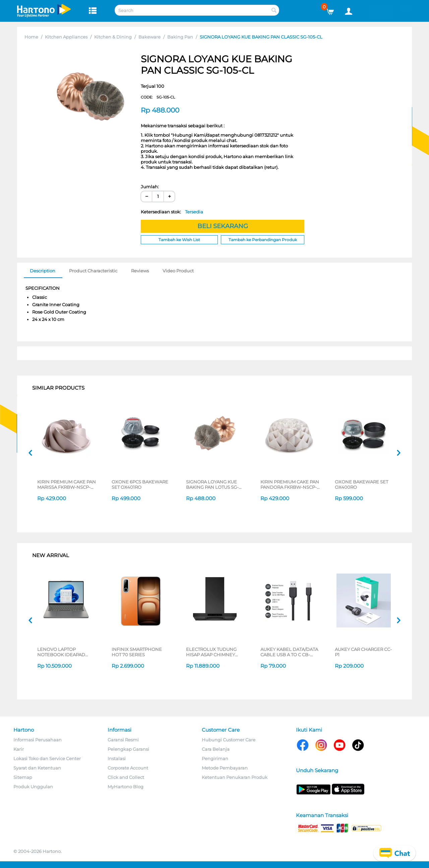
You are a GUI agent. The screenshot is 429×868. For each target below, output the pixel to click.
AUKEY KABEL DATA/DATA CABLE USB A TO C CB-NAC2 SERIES (289, 652)
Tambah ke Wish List (179, 240)
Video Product (178, 271)
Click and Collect (126, 777)
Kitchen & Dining (113, 37)
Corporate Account (128, 768)
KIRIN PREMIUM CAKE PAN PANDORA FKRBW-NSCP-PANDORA (290, 484)
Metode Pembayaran (225, 768)
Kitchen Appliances (66, 37)
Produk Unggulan (33, 787)
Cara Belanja (216, 749)
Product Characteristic (93, 271)
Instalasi (117, 758)
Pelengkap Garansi (128, 749)
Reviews (140, 271)
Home (31, 37)
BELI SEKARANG (223, 226)
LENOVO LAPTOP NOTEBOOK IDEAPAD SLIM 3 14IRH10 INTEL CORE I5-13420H (61, 652)
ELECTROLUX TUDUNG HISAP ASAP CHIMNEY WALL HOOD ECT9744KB (214, 652)
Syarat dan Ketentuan (37, 768)
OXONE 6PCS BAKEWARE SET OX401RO (140, 484)
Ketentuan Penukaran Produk (235, 777)
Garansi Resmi (123, 740)
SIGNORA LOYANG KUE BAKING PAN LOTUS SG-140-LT (212, 484)
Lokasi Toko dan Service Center (47, 758)
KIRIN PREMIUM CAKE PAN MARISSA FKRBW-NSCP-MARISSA (67, 484)
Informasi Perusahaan (38, 740)
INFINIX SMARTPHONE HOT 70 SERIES (137, 652)
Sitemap (23, 777)
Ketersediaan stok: (172, 212)
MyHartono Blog (126, 787)
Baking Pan (180, 37)
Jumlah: (150, 187)
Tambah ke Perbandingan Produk (263, 240)
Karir (19, 749)
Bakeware (149, 37)
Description (43, 271)
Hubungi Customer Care (229, 740)
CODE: (158, 97)
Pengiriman (215, 758)
